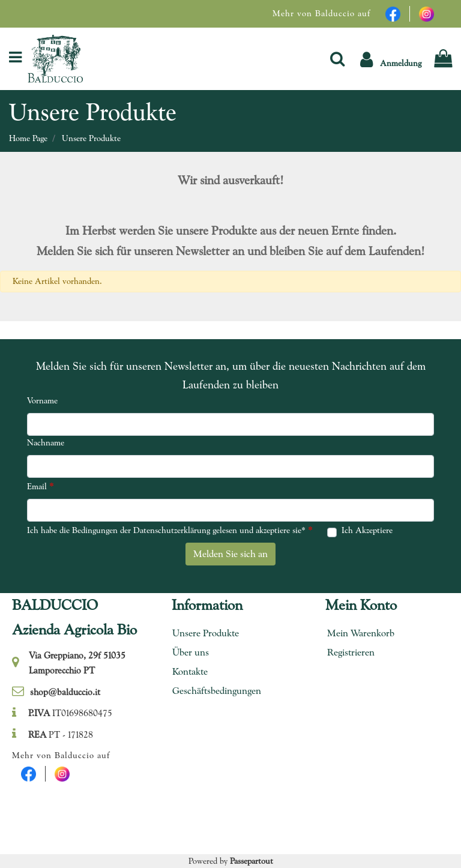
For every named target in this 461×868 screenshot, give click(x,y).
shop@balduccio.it (65, 692)
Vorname (42, 400)
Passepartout (252, 861)
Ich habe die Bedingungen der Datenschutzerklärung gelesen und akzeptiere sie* (170, 530)
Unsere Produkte (91, 138)
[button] (337, 59)
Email (41, 486)
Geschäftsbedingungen (212, 691)
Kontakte (190, 671)
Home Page (28, 138)
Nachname (46, 442)
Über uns (191, 652)
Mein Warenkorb (361, 633)
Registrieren (351, 652)
